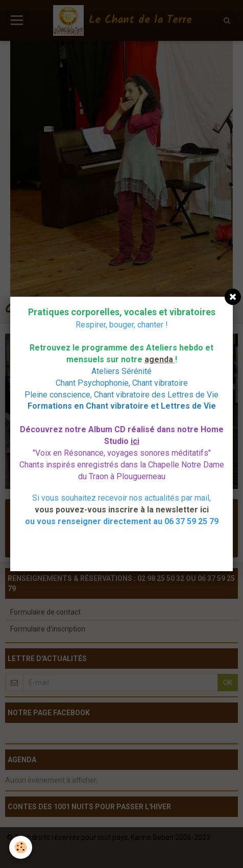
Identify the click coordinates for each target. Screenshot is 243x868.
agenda (159, 359)
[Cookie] (21, 847)
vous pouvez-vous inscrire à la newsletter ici (122, 510)
